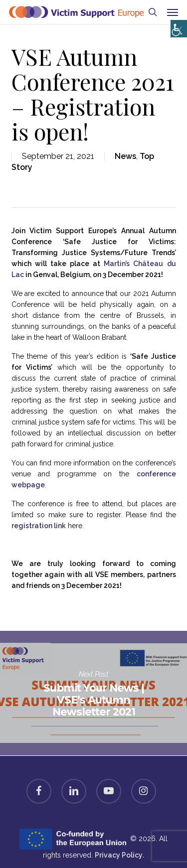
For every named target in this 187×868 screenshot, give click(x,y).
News (125, 156)
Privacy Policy (119, 855)
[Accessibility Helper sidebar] (177, 26)
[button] (173, 12)
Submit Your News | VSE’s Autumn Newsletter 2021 (93, 693)
